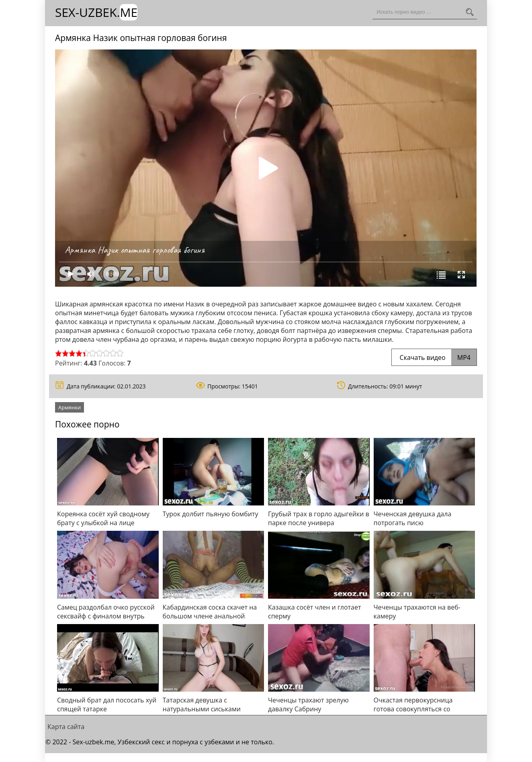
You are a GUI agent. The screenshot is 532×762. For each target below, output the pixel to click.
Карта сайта (66, 727)
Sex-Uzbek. (96, 12)
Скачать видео (434, 357)
